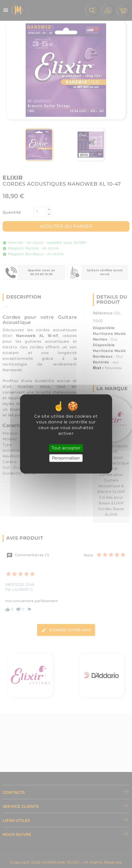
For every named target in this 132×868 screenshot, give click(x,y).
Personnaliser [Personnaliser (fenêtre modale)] (66, 458)
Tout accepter (66, 448)
